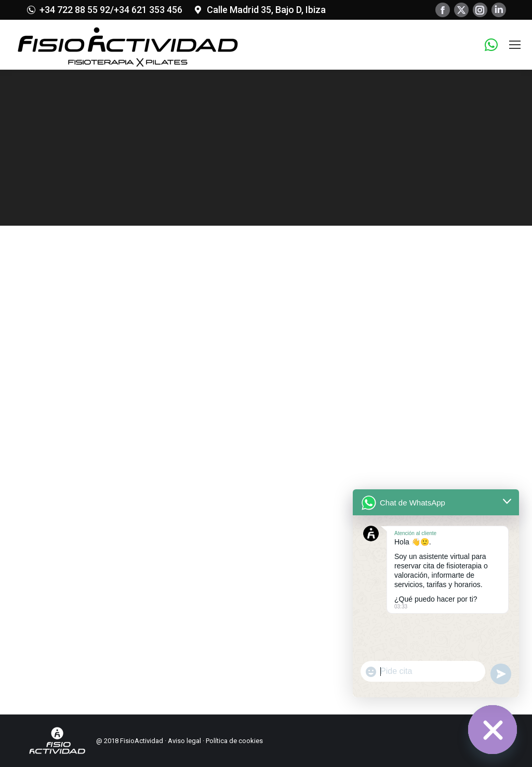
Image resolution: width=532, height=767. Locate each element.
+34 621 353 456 (148, 10)
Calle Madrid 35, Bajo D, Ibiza (266, 10)
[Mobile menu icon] (515, 45)
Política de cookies (234, 741)
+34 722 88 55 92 (75, 10)
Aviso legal (184, 741)
